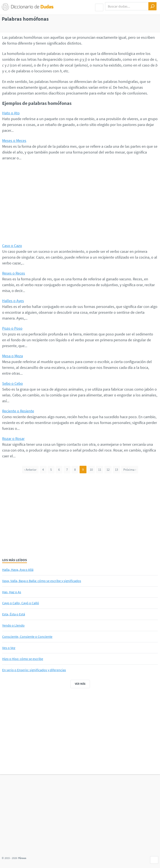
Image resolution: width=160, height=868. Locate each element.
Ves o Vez (9, 648)
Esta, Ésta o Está (14, 614)
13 (116, 470)
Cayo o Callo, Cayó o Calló (21, 603)
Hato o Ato (11, 113)
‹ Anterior (30, 470)
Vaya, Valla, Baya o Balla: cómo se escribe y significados (42, 581)
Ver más (80, 684)
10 (91, 470)
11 (100, 470)
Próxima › (130, 470)
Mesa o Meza (13, 356)
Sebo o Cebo (13, 383)
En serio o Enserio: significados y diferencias (34, 670)
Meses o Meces (14, 141)
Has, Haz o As (12, 592)
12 (108, 470)
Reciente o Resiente (18, 411)
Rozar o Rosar (13, 439)
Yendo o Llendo (13, 625)
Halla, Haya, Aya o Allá (18, 570)
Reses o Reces (14, 273)
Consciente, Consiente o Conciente (27, 637)
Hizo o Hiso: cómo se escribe (23, 659)
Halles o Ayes (13, 301)
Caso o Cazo (12, 246)
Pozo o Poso (12, 328)
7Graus (22, 858)
